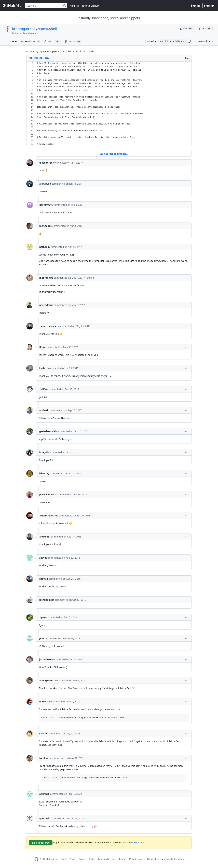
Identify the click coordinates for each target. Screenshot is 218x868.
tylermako (45, 818)
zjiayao (43, 558)
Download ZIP (204, 41)
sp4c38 (43, 733)
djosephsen (46, 163)
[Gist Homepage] (12, 6)
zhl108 (43, 389)
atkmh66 (44, 794)
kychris (43, 368)
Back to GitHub (90, 6)
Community (104, 859)
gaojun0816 (46, 205)
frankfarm (45, 758)
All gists (74, 6)
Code (12, 41)
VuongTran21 (47, 680)
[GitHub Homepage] (36, 859)
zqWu (43, 617)
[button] (189, 41)
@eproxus (65, 769)
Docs (114, 859)
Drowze (44, 579)
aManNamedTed (49, 516)
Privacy (73, 859)
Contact (123, 859)
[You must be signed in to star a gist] (187, 29)
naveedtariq (46, 305)
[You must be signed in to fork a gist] (205, 29)
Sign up (209, 6)
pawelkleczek (47, 494)
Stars (52, 41)
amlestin (44, 410)
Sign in (195, 6)
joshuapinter (47, 600)
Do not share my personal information (166, 859)
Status (92, 859)
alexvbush (45, 184)
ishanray (44, 473)
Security (83, 859)
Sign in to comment (134, 842)
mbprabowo (46, 278)
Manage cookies (137, 859)
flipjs (42, 347)
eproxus (44, 701)
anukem (44, 537)
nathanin (45, 247)
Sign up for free (41, 843)
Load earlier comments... (114, 154)
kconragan (21, 29)
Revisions (30, 41)
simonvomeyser (48, 326)
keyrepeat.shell (44, 29)
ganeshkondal (47, 431)
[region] (109, 104)
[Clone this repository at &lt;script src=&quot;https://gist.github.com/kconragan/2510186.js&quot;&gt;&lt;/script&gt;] (172, 41)
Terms (64, 859)
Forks (73, 41)
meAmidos (45, 226)
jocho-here (45, 659)
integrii (44, 452)
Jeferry (43, 638)
